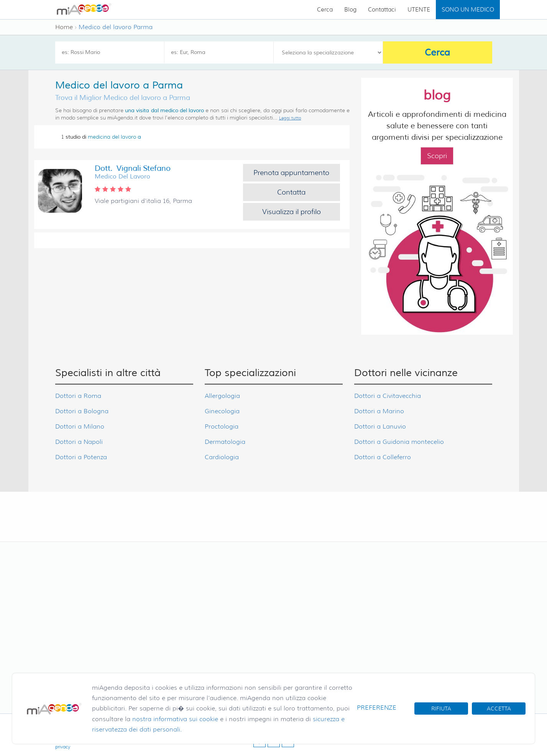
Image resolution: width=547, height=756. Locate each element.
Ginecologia (222, 411)
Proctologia (222, 426)
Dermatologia (225, 442)
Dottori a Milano (80, 426)
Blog (350, 10)
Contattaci (382, 10)
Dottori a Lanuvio (380, 426)
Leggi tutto (290, 118)
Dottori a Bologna (82, 411)
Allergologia (222, 396)
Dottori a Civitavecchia (388, 396)
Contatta (291, 192)
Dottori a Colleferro (383, 457)
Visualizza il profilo (292, 212)
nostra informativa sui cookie (175, 719)
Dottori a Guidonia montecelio (399, 442)
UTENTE (419, 10)
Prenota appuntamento (291, 173)
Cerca (325, 10)
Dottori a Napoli (79, 442)
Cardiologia (222, 457)
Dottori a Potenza (81, 457)
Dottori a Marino (379, 411)
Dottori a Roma (78, 396)
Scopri (437, 156)
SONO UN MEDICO (468, 10)
